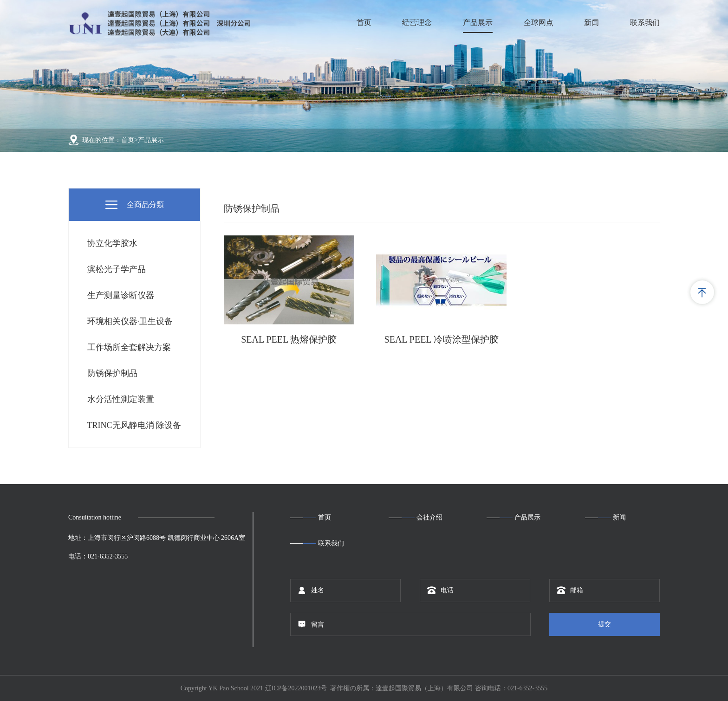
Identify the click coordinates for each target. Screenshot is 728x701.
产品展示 (478, 23)
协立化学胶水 (112, 243)
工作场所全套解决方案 (129, 347)
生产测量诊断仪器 (121, 295)
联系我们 (645, 23)
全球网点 (539, 23)
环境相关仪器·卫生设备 (130, 321)
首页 (364, 23)
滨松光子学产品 (117, 269)
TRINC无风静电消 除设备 (134, 425)
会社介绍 (429, 517)
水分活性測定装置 (121, 399)
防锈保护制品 (112, 373)
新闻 (591, 23)
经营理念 (417, 23)
